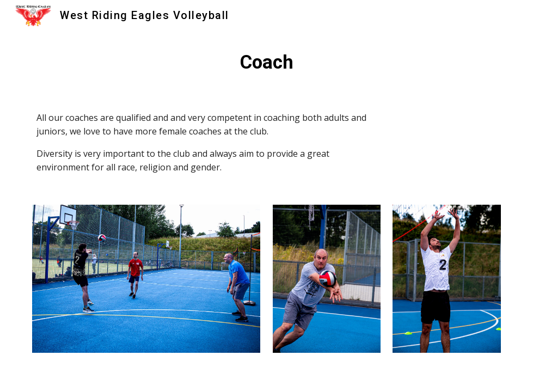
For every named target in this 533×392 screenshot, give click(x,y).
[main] (266, 62)
